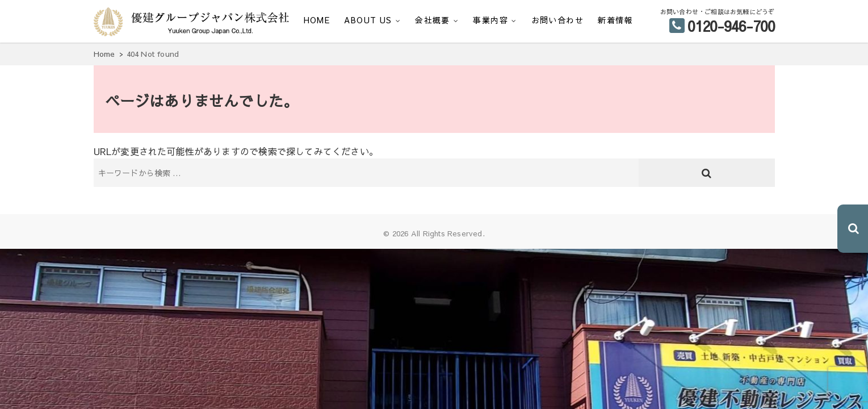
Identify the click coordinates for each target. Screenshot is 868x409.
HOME (317, 20)
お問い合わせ (557, 20)
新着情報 (615, 20)
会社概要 (433, 20)
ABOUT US (368, 20)
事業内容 (490, 20)
